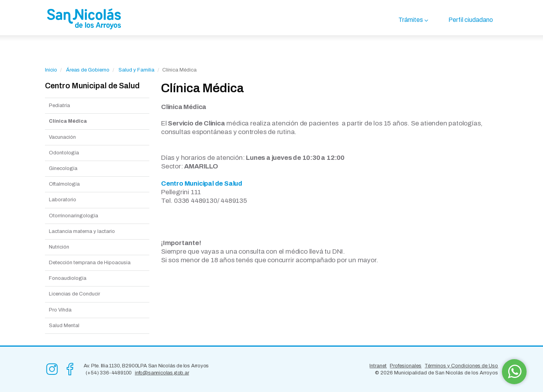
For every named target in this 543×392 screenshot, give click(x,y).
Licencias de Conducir (74, 294)
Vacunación (62, 137)
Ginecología (63, 168)
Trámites (411, 20)
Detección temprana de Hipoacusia (90, 263)
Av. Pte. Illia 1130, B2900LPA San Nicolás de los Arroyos (146, 366)
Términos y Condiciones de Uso (461, 366)
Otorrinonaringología (73, 216)
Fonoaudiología (68, 278)
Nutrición (59, 247)
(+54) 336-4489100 (109, 373)
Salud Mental (64, 326)
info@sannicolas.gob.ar (162, 373)
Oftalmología (64, 184)
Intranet (378, 366)
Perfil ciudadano (471, 20)
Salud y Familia (136, 70)
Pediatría (59, 106)
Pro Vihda (60, 310)
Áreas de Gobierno (88, 70)
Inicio (51, 70)
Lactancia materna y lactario (82, 231)
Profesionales (406, 366)
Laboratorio (63, 200)
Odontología (64, 153)
